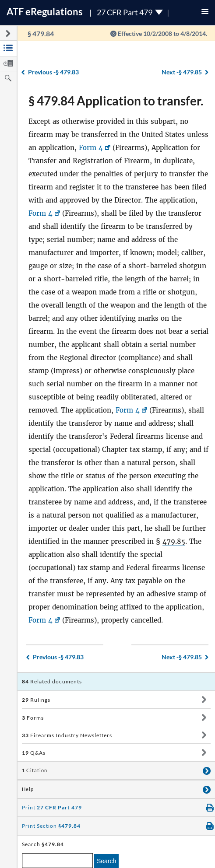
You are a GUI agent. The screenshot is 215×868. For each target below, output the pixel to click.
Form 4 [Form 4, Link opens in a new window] (91, 148)
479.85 (174, 541)
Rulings (36, 700)
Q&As (34, 753)
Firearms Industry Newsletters (67, 735)
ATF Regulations (45, 12)
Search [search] (106, 861)
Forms (33, 718)
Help (28, 789)
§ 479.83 (53, 72)
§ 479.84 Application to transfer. (116, 101)
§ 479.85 (182, 72)
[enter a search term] (57, 861)
